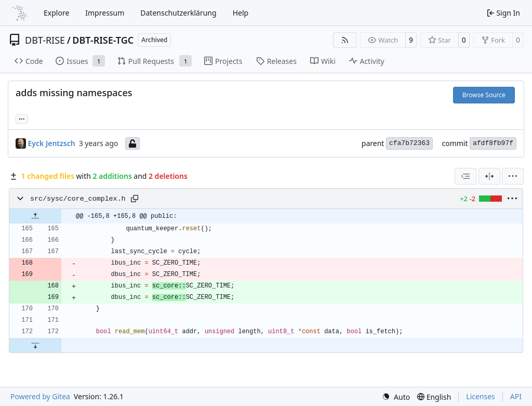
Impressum (105, 13)
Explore (56, 13)
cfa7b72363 (409, 143)
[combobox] (465, 176)
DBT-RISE (45, 40)
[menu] (513, 176)
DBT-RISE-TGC (103, 40)
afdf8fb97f (493, 143)
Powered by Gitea (40, 396)
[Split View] (489, 176)
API (516, 396)
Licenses (481, 396)
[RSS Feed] (345, 40)
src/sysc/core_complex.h (78, 199)
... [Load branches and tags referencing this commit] (22, 118)
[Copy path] (135, 199)
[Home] (20, 13)
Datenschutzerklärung (178, 13)
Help (241, 13)
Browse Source (484, 95)
